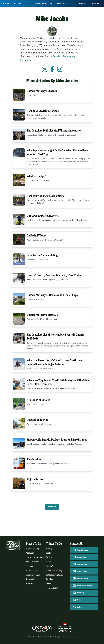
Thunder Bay (31, 579)
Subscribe (96, 4)
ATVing (49, 549)
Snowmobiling (52, 588)
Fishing (49, 562)
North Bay (30, 553)
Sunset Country (32, 571)
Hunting (49, 566)
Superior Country (33, 575)
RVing (48, 584)
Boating (49, 553)
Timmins (30, 584)
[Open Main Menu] (6, 4)
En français (83, 4)
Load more (52, 507)
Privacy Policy (72, 637)
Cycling (49, 557)
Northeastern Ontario (35, 557)
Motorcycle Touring (54, 571)
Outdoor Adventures (54, 575)
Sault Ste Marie (82, 579)
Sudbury (30, 566)
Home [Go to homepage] (17, 4)
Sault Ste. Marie (32, 562)
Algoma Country (32, 549)
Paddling (50, 579)
